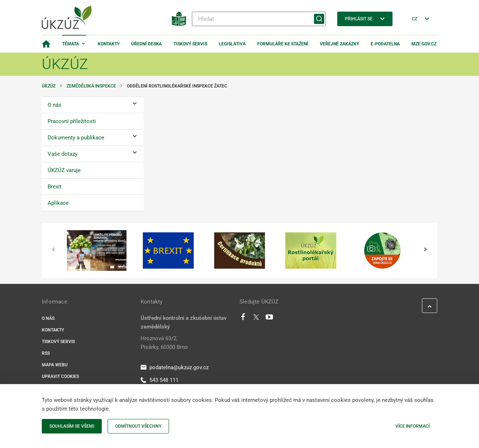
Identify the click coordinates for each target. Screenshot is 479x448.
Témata (71, 44)
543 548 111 (160, 380)
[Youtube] (269, 319)
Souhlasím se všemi (72, 426)
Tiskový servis (190, 44)
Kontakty (109, 44)
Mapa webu (55, 365)
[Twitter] (256, 319)
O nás (48, 318)
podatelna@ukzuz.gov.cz (175, 367)
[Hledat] (259, 19)
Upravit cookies (60, 376)
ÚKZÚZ (49, 86)
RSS (46, 353)
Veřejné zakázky (339, 44)
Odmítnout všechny (138, 426)
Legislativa (232, 44)
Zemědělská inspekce (91, 86)
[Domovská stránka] (46, 44)
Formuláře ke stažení (283, 44)
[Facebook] (243, 319)
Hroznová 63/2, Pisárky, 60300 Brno (164, 343)
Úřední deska (146, 44)
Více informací (412, 426)
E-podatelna (385, 44)
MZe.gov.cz (424, 44)
